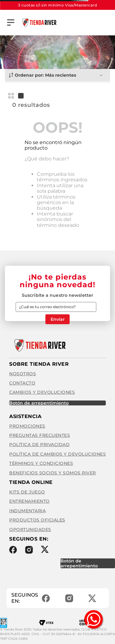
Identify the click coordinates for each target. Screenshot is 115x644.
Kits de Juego (27, 492)
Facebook (13, 550)
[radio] (12, 96)
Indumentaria (27, 511)
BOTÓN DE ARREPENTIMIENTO (39, 403)
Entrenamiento (29, 501)
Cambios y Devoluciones (42, 392)
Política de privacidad (39, 445)
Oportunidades (30, 529)
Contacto (22, 383)
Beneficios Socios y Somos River (53, 473)
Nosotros (23, 374)
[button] (11, 22)
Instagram (29, 550)
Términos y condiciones (41, 463)
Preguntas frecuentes (40, 435)
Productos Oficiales (37, 520)
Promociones (27, 426)
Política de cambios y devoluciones (57, 454)
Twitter (45, 549)
